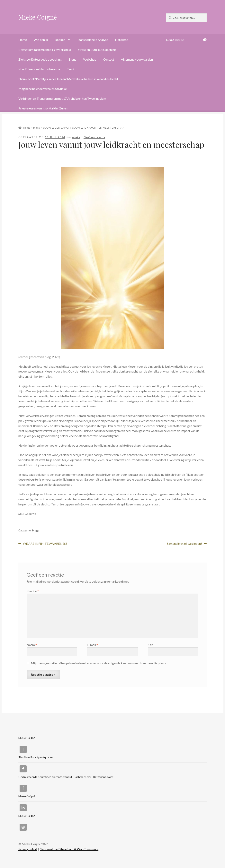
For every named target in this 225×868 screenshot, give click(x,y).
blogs (37, 128)
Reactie (33, 591)
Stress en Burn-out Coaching (97, 50)
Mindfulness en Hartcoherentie (39, 69)
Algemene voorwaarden (137, 59)
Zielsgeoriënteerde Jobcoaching (40, 59)
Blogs (72, 59)
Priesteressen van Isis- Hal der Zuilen (43, 108)
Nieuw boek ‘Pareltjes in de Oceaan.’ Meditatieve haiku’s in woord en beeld (68, 79)
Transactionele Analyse (93, 40)
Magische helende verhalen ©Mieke (43, 89)
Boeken (60, 40)
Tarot (71, 69)
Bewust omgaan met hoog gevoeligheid (45, 50)
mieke (76, 137)
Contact (109, 59)
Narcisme (122, 40)
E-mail (93, 645)
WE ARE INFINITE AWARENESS (45, 544)
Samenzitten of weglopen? (184, 544)
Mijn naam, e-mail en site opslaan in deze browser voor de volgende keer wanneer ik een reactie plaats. (99, 663)
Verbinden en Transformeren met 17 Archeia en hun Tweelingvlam (62, 98)
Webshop (90, 59)
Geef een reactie (94, 137)
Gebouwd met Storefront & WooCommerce (69, 849)
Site (150, 645)
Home (23, 40)
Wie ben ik (41, 40)
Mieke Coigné (38, 17)
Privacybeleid (28, 849)
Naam (32, 645)
